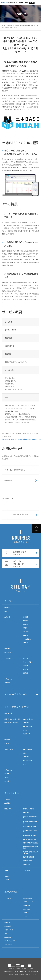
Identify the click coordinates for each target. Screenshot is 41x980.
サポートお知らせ (28, 749)
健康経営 (25, 673)
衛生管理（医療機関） (29, 857)
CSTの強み (8, 649)
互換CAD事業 (11, 892)
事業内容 (7, 607)
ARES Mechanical (28, 913)
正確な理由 (8, 799)
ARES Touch (26, 909)
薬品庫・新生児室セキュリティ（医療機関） (30, 853)
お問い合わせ (8, 679)
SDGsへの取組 (27, 662)
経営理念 (25, 621)
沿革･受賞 (26, 632)
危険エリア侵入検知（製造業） (30, 817)
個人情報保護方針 (19, 974)
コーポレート (10, 601)
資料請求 (7, 777)
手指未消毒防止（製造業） (30, 827)
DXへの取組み (27, 639)
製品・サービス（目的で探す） (12, 722)
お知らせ (17, 25)
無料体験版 (8, 937)
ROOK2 (25, 730)
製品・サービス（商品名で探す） (12, 720)
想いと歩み (8, 652)
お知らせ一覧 (8, 713)
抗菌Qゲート (26, 864)
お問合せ (7, 870)
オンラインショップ (10, 941)
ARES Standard (27, 898)
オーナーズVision (28, 726)
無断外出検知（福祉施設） (30, 839)
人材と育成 (26, 669)
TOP (3, 25)
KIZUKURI (26, 723)
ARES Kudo (26, 905)
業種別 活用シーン (10, 809)
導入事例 (7, 740)
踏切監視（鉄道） (27, 861)
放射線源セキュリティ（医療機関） (30, 847)
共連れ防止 (26, 812)
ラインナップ (8, 898)
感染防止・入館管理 (28, 809)
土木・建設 (10, 25)
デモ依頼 (7, 774)
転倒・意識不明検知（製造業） (30, 822)
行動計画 (25, 643)
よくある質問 (26, 870)
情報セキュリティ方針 (30, 974)
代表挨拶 (25, 624)
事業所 (25, 628)
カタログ (7, 781)
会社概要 (25, 617)
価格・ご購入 (8, 922)
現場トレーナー (27, 734)
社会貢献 (25, 666)
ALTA (24, 753)
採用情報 (7, 683)
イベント (7, 743)
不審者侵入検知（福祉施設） (31, 843)
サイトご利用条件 (10, 974)
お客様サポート (9, 749)
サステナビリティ (9, 658)
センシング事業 (12, 793)
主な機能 (7, 803)
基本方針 (25, 658)
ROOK (25, 764)
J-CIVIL (25, 917)
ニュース (7, 611)
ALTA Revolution (28, 719)
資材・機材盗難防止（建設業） (30, 831)
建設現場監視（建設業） (29, 836)
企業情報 (7, 617)
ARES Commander (28, 902)
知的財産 (25, 635)
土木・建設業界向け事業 (16, 694)
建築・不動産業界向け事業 (17, 707)
